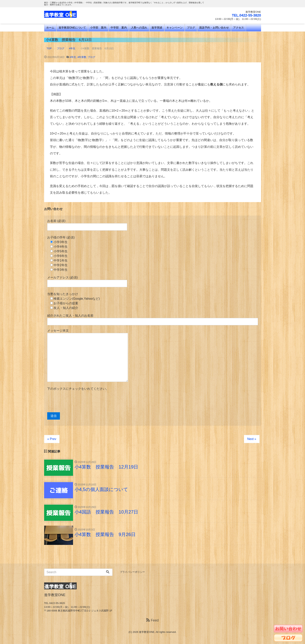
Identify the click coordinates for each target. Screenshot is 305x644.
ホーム (50, 28)
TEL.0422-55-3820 (246, 15)
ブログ (191, 28)
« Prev (52, 439)
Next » (252, 439)
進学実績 (157, 28)
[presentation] (76, 402)
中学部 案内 (119, 28)
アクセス (239, 28)
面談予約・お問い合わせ (214, 28)
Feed (152, 620)
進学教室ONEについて (72, 28)
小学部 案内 (98, 28)
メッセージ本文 (88, 355)
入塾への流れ (139, 28)
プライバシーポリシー (132, 572)
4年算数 (82, 57)
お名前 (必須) (87, 225)
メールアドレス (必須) (87, 281)
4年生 (73, 57)
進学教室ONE (147, 632)
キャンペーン (175, 28)
